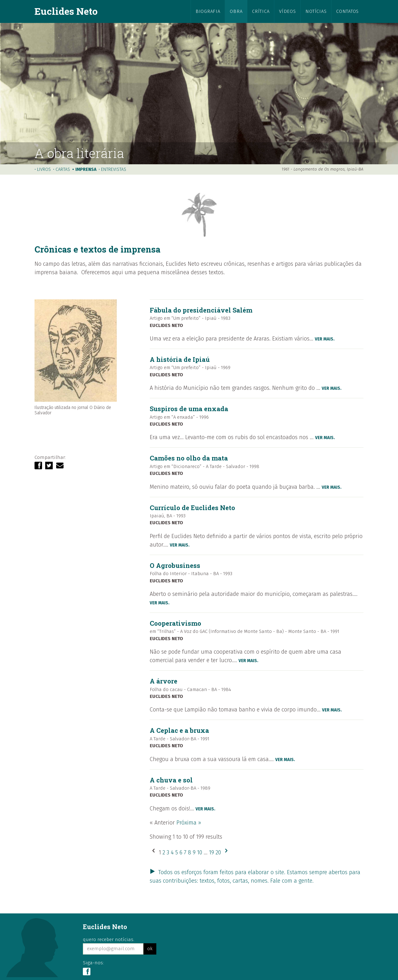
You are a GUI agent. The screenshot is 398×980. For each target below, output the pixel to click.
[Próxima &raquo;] (226, 852)
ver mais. (325, 339)
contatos (347, 11)
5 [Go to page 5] (177, 852)
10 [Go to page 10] (200, 852)
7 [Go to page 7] (186, 852)
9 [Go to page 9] (195, 852)
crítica (261, 11)
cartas (63, 169)
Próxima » (189, 823)
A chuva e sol (171, 780)
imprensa (86, 169)
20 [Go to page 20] (219, 852)
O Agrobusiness (175, 565)
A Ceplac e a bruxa (179, 730)
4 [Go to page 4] (173, 852)
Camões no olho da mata (189, 458)
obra (236, 11)
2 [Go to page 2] (165, 852)
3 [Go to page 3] (169, 852)
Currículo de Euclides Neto (192, 508)
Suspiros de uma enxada (189, 409)
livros (44, 169)
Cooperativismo (175, 623)
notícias (316, 11)
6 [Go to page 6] (182, 852)
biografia (208, 11)
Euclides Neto (66, 11)
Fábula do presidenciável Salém (201, 310)
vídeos (287, 11)
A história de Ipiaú (180, 359)
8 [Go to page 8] (190, 852)
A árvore (164, 681)
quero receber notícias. (109, 939)
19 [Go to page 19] (212, 852)
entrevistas (114, 169)
